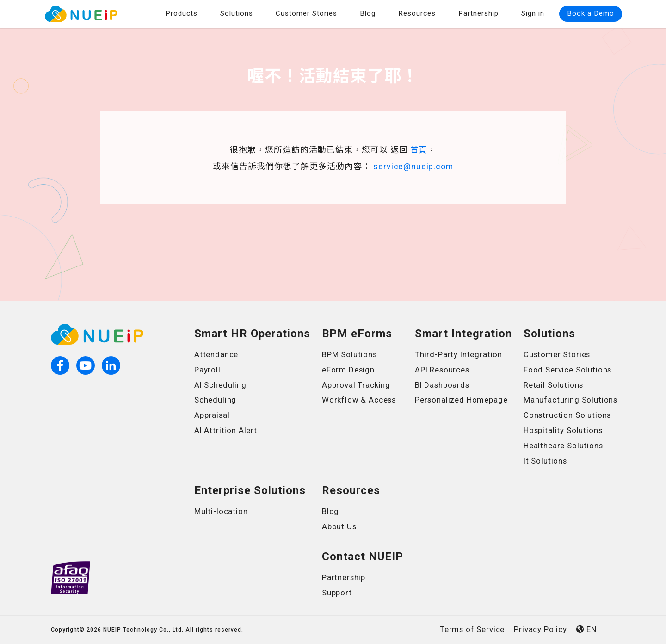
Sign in (533, 13)
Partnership (478, 13)
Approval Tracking (357, 385)
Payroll (208, 370)
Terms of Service (471, 629)
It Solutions (546, 461)
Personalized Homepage (462, 400)
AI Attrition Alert (226, 430)
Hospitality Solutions (564, 430)
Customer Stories (306, 13)
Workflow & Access (360, 400)
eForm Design (349, 370)
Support (337, 593)
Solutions (237, 13)
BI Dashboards (443, 385)
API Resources (443, 370)
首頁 (419, 150)
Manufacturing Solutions (571, 400)
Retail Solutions (554, 385)
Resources (417, 13)
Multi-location (222, 511)
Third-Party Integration (459, 354)
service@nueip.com (413, 166)
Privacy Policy (540, 629)
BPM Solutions (350, 354)
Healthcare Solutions (564, 446)
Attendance (217, 354)
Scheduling (216, 400)
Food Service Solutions (568, 370)
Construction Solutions (568, 415)
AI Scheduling (221, 385)
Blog (368, 13)
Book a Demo (591, 13)
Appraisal (212, 415)
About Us (339, 526)
